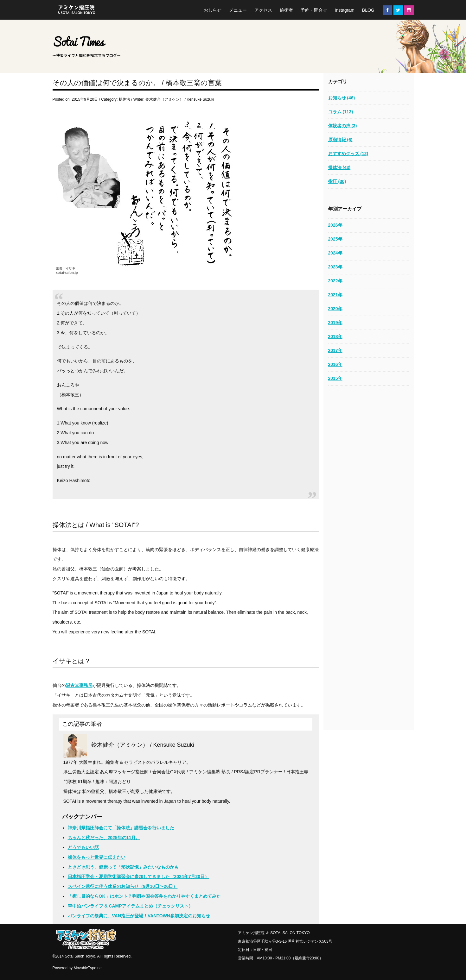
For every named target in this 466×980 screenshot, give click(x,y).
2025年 (335, 239)
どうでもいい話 (83, 847)
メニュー (238, 10)
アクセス (263, 10)
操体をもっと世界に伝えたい (97, 857)
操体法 (124, 99)
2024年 (335, 253)
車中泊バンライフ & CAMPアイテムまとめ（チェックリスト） (130, 906)
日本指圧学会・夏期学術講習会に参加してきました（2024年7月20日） (139, 876)
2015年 (335, 378)
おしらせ (213, 10)
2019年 (335, 323)
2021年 (335, 295)
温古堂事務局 (79, 685)
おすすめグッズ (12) (348, 154)
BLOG (368, 10)
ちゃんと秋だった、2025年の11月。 (104, 838)
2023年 (335, 267)
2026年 (335, 225)
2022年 (335, 281)
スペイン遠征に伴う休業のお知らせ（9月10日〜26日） (123, 886)
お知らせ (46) (342, 98)
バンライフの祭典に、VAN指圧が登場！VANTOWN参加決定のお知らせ (139, 916)
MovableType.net (88, 968)
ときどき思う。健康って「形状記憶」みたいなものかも (123, 867)
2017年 (335, 350)
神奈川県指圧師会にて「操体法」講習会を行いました (121, 828)
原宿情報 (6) (340, 140)
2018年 (335, 336)
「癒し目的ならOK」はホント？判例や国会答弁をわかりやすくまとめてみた (144, 896)
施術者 (286, 10)
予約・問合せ (314, 10)
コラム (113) (341, 112)
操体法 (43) (339, 167)
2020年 (335, 309)
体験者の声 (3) (343, 126)
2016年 (335, 364)
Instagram (345, 10)
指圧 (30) (337, 181)
